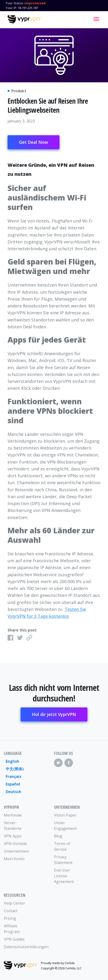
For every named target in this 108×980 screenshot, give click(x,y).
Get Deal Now (34, 142)
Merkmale (13, 815)
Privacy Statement (63, 860)
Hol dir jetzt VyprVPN (54, 714)
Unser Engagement (65, 826)
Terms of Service (62, 846)
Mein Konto (14, 859)
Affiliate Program (12, 929)
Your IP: (11, 8)
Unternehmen (16, 851)
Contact (11, 911)
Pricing (10, 918)
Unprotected (35, 3)
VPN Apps (13, 836)
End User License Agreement (64, 876)
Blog (58, 836)
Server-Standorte (13, 826)
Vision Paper (65, 815)
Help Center (14, 903)
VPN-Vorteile (15, 844)
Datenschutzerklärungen (16, 947)
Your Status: (15, 3)
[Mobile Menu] (96, 19)
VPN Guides (14, 939)
